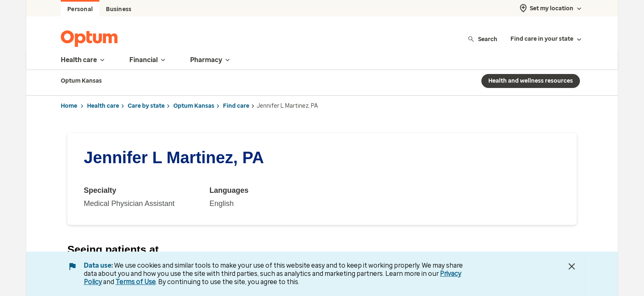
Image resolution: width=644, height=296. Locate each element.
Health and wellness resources (531, 81)
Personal (80, 9)
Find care (236, 106)
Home (69, 106)
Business (119, 9)
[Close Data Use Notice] (572, 266)
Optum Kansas (194, 106)
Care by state (146, 106)
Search (482, 39)
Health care (103, 106)
